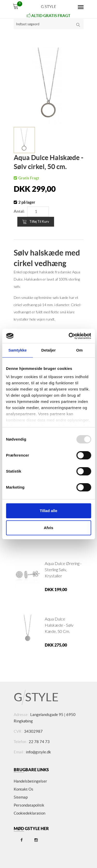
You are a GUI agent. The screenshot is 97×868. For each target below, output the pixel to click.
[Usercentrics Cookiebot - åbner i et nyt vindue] (69, 336)
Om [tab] (80, 350)
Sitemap (21, 797)
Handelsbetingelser (30, 781)
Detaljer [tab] (49, 350)
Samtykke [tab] (17, 350)
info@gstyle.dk (38, 752)
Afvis (48, 528)
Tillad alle (48, 511)
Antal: (19, 211)
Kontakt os (24, 789)
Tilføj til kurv (36, 222)
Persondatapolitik (29, 805)
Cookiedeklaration (29, 813)
